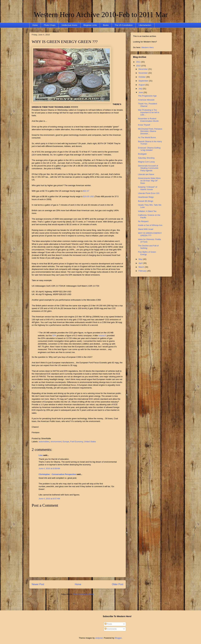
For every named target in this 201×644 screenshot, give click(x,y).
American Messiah (146, 100)
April (141, 263)
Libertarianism (145, 25)
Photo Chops (50, 25)
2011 (139, 62)
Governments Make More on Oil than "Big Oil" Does (149, 181)
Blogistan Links (90, 25)
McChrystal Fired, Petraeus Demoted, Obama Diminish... (150, 131)
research (103, 336)
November (143, 73)
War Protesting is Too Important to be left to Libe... (149, 112)
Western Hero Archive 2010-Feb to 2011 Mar (101, 15)
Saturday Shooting (146, 158)
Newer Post (38, 584)
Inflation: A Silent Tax (147, 211)
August (142, 85)
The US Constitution (124, 25)
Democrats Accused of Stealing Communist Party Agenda (148, 168)
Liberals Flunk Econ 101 (149, 193)
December (143, 69)
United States (90, 442)
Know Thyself (144, 125)
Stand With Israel (146, 229)
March (142, 267)
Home (35, 25)
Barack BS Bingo (146, 201)
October (142, 77)
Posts (108, 624)
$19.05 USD (89, 196)
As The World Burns (147, 137)
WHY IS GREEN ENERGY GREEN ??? (65, 42)
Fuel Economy (76, 442)
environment (56, 442)
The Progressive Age (147, 96)
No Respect (143, 221)
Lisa (41, 455)
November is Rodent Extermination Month (148, 120)
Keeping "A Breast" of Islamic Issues (148, 188)
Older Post (118, 584)
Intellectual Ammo (69, 25)
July (141, 89)
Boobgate (142, 154)
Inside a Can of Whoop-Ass (150, 225)
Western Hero (148, 47)
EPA (54, 336)
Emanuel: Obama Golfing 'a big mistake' (149, 149)
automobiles (44, 442)
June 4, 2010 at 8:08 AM (49, 468)
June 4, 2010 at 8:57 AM (49, 499)
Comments (111, 629)
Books (106, 25)
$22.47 (86, 191)
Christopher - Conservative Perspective (57, 474)
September (144, 81)
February (143, 271)
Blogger (118, 638)
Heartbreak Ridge (146, 197)
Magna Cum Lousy (146, 162)
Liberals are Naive (146, 174)
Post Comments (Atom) (84, 594)
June (141, 92)
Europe (66, 442)
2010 (139, 66)
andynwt (99, 638)
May (141, 259)
